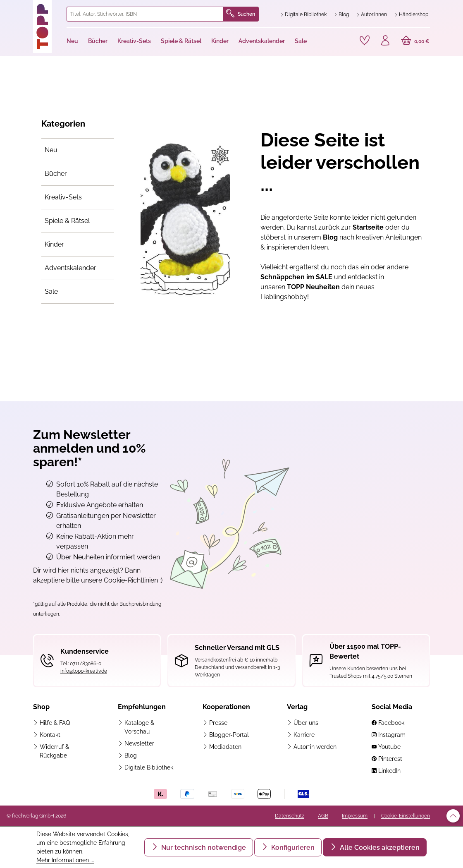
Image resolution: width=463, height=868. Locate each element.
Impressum (355, 816)
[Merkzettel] (365, 41)
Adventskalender (70, 268)
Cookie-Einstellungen (406, 816)
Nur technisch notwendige (203, 848)
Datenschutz (290, 816)
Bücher (56, 174)
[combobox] (145, 14)
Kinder (54, 244)
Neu (51, 150)
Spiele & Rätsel (67, 221)
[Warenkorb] (415, 41)
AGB (323, 816)
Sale (51, 291)
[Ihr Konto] (385, 41)
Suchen (241, 14)
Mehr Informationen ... (65, 860)
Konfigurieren (292, 848)
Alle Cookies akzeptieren (379, 848)
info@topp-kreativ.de (84, 671)
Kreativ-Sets (63, 197)
